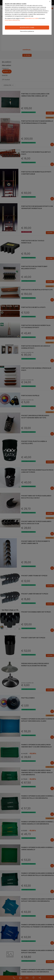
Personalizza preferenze (27, 31)
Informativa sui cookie (32, 18)
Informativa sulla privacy (12, 20)
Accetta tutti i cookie (27, 27)
